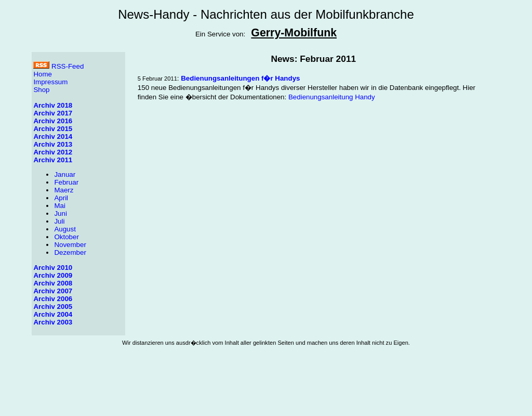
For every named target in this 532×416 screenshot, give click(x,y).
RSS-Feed (58, 66)
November (70, 245)
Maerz (64, 190)
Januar (65, 174)
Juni (60, 213)
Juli (59, 221)
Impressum (50, 82)
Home (43, 74)
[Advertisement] (266, 388)
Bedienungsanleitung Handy (332, 97)
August (65, 229)
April (61, 198)
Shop (41, 90)
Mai (59, 206)
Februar (66, 182)
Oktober (66, 237)
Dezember (70, 252)
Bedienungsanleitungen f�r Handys (240, 78)
